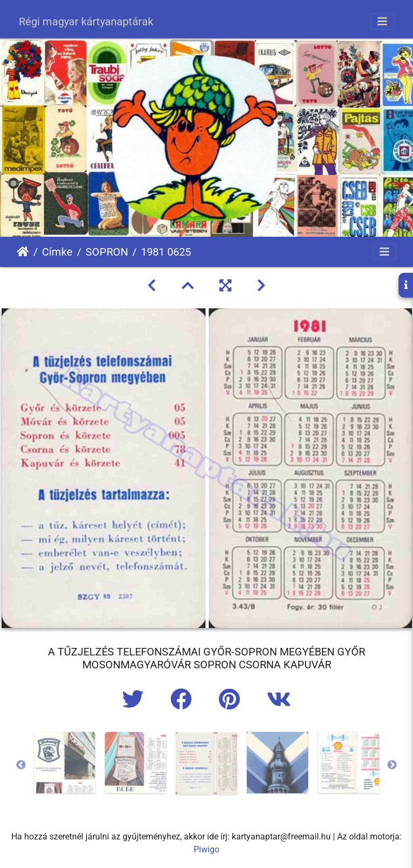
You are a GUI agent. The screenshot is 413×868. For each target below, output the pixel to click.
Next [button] (392, 765)
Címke (57, 252)
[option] (65, 763)
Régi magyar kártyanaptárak (86, 22)
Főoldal (23, 252)
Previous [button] (21, 765)
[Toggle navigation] (382, 22)
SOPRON (107, 252)
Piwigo (206, 849)
